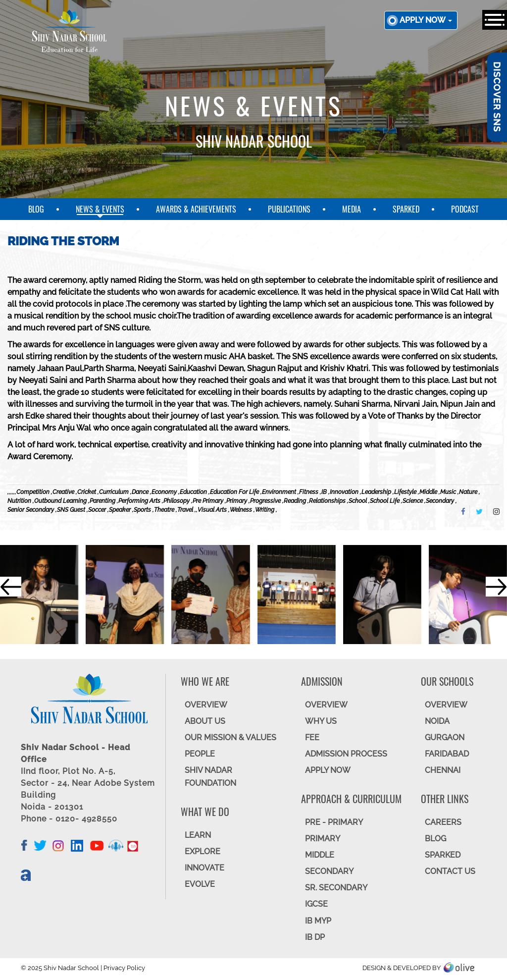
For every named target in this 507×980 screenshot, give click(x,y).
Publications (289, 209)
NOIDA (437, 721)
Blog (36, 209)
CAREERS (443, 822)
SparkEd (406, 209)
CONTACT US (450, 871)
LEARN (198, 835)
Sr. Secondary (336, 888)
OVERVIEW (206, 705)
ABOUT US (205, 721)
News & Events (100, 209)
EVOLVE (200, 884)
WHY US (321, 721)
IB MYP (318, 921)
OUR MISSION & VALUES (230, 737)
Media (352, 209)
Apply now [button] (426, 20)
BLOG (435, 839)
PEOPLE (200, 754)
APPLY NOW (328, 770)
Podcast (465, 209)
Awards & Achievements (196, 209)
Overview (446, 705)
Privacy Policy (124, 968)
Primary (323, 839)
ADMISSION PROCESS (346, 754)
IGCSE (316, 904)
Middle (320, 855)
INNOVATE (204, 868)
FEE (312, 737)
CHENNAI (443, 770)
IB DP (315, 937)
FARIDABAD (447, 754)
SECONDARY (329, 871)
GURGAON (445, 737)
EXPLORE (203, 851)
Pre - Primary (334, 822)
